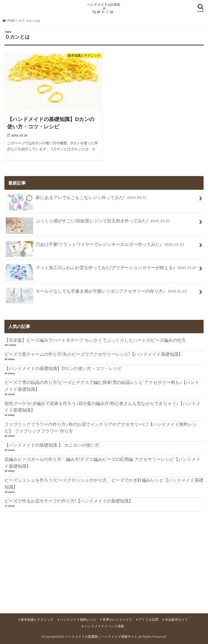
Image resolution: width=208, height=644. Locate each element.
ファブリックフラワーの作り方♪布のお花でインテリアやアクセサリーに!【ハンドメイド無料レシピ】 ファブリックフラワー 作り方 (101, 428)
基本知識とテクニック (37, 620)
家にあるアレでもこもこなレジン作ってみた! (77, 200)
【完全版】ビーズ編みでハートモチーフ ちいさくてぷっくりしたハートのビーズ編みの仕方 (95, 340)
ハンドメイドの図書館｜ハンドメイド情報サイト (101, 637)
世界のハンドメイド (117, 620)
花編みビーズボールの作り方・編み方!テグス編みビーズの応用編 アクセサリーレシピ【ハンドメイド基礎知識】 (102, 463)
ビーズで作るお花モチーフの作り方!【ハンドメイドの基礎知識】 (69, 501)
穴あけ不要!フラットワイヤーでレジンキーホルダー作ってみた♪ (96, 247)
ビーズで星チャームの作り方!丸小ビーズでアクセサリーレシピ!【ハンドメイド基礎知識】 (93, 354)
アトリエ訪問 (148, 620)
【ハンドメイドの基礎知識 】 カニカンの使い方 (52, 445)
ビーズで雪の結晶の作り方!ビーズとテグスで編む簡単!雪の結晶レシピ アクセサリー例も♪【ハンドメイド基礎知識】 (102, 386)
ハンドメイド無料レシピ (78, 620)
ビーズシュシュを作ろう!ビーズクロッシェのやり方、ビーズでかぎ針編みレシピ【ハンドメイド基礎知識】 (104, 483)
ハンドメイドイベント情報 (104, 626)
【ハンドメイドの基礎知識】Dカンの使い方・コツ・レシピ (63, 368)
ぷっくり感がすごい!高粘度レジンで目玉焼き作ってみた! (88, 223)
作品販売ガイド (176, 620)
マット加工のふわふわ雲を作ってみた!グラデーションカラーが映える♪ (102, 270)
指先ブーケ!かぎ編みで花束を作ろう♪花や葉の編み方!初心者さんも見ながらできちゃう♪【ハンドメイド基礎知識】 (102, 407)
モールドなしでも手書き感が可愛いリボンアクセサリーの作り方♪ (97, 293)
